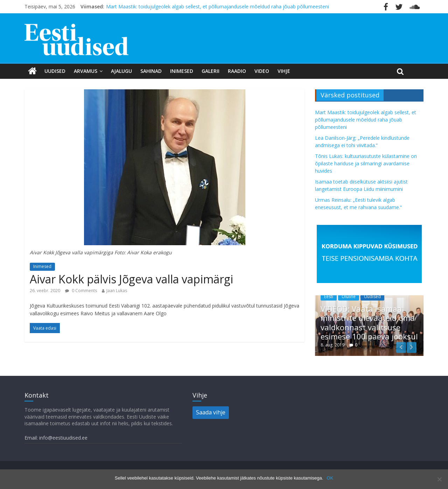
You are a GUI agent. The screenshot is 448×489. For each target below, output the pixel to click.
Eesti (329, 297)
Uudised (55, 71)
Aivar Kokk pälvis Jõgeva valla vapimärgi (131, 279)
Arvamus (86, 71)
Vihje (284, 71)
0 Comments (81, 291)
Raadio (237, 71)
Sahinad (151, 71)
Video (262, 71)
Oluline (349, 297)
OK (330, 478)
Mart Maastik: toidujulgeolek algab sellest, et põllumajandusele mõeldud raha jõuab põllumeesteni (218, 6)
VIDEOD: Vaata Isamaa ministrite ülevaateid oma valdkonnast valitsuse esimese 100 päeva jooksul (369, 322)
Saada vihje (211, 412)
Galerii (211, 71)
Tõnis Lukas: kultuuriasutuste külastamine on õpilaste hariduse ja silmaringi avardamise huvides (366, 163)
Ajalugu (121, 71)
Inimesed (182, 71)
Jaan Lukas (117, 291)
